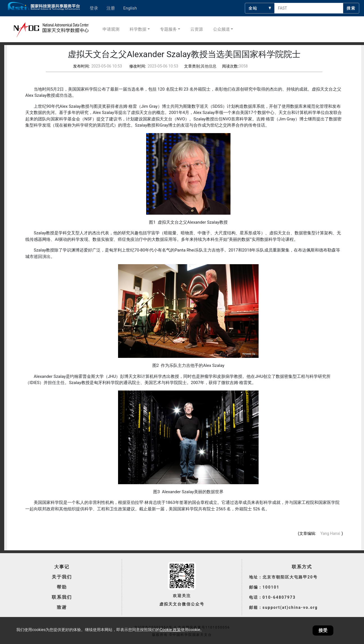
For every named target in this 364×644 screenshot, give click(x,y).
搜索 (351, 8)
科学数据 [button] (138, 29)
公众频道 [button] (221, 29)
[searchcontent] (309, 8)
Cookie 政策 (170, 630)
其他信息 (209, 66)
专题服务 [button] (168, 29)
